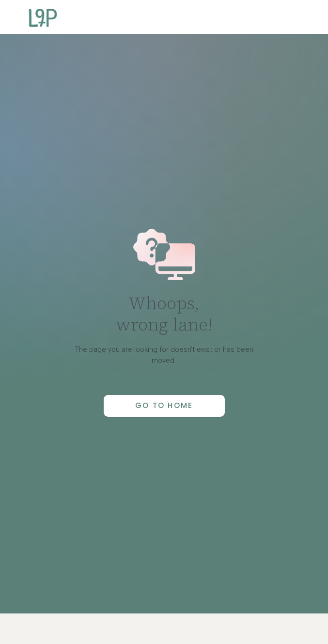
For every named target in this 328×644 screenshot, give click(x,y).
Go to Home (164, 405)
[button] (306, 17)
